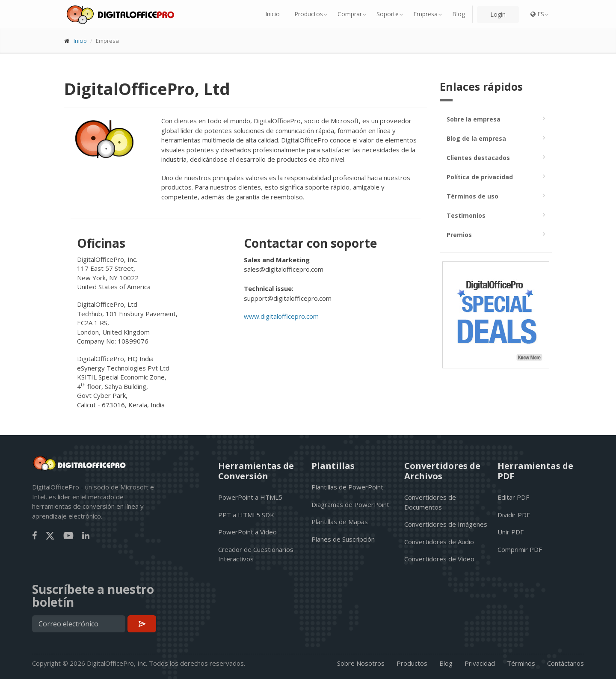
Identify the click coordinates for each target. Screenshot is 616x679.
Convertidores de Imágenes (446, 524)
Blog (459, 14)
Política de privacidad (480, 177)
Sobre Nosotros (361, 663)
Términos (521, 663)
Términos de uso (472, 196)
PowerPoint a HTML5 (250, 497)
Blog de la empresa (476, 138)
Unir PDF (511, 532)
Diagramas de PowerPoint (350, 504)
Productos (309, 14)
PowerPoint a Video (247, 532)
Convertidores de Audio (439, 542)
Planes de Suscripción (343, 539)
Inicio (272, 14)
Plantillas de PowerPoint (347, 487)
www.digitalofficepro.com (281, 316)
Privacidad (480, 663)
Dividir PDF (514, 515)
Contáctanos (566, 663)
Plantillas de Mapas (340, 522)
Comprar (350, 14)
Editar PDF (513, 497)
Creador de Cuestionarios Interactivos (256, 554)
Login (498, 14)
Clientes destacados (478, 158)
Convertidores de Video (439, 559)
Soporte (388, 14)
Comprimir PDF (520, 549)
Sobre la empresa (474, 119)
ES (537, 14)
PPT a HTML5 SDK (246, 515)
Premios (459, 235)
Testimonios (466, 215)
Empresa (425, 14)
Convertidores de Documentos (430, 502)
